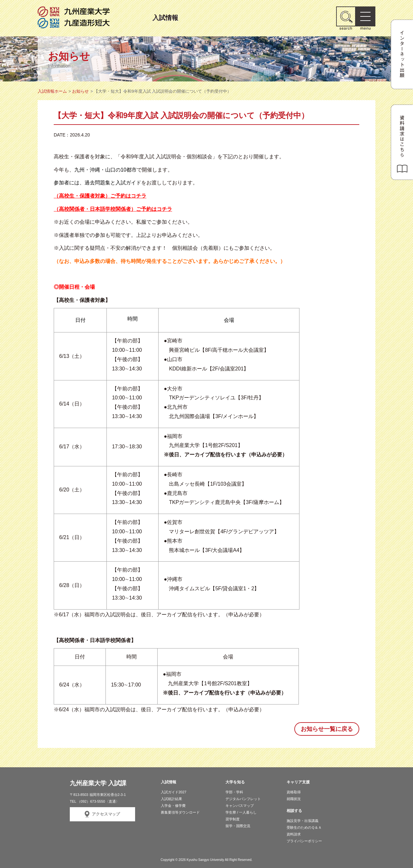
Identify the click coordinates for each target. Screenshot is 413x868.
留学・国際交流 (238, 826)
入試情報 (165, 17)
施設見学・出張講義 (303, 821)
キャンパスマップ (240, 806)
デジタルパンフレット (243, 799)
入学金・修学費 (173, 806)
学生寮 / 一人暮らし (241, 812)
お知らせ (80, 91)
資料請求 (294, 834)
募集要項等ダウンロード (180, 812)
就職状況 (294, 799)
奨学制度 (233, 819)
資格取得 (294, 792)
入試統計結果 (171, 799)
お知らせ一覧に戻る (327, 729)
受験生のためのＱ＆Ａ (304, 827)
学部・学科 (234, 792)
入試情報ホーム (52, 91)
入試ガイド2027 (174, 792)
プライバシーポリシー (304, 841)
